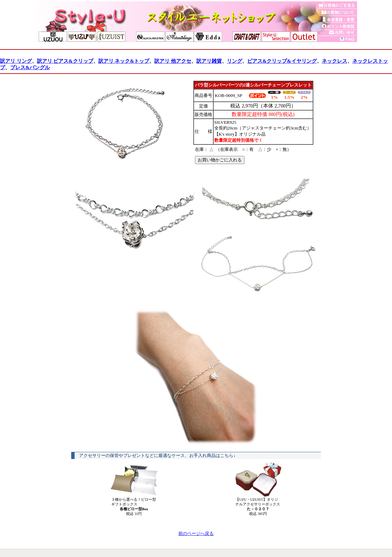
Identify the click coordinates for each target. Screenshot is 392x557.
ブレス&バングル (30, 67)
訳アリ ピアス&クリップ (65, 61)
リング (234, 61)
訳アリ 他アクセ (173, 61)
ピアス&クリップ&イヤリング (282, 61)
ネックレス (335, 61)
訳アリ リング (16, 61)
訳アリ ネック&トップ (124, 61)
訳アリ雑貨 (209, 61)
